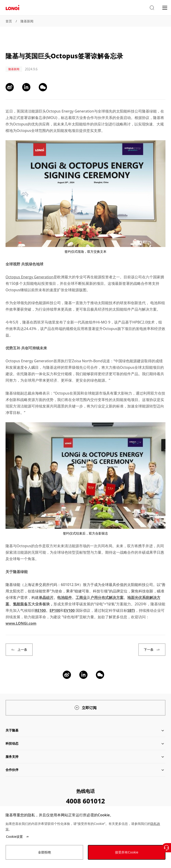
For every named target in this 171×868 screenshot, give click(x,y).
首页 (9, 21)
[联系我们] (166, 848)
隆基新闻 (27, 21)
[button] (152, 8)
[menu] (165, 7)
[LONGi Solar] (12, 8)
